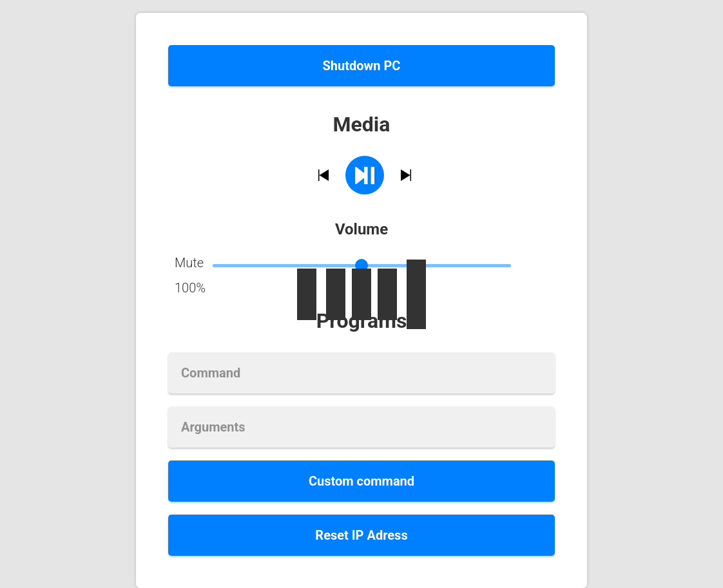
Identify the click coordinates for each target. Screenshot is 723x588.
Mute (189, 263)
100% (190, 288)
